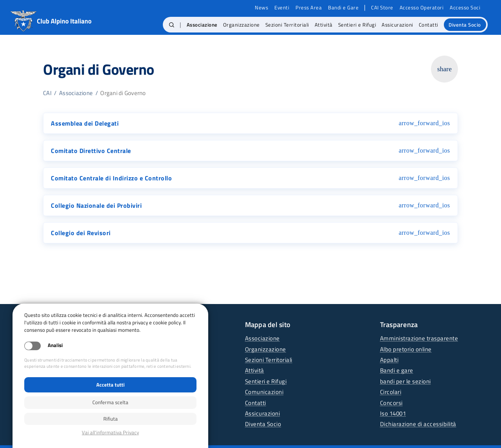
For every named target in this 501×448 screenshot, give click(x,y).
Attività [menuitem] (324, 25)
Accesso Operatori (422, 8)
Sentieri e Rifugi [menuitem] (357, 25)
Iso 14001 (393, 413)
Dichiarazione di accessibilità (418, 424)
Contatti (256, 403)
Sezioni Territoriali (269, 360)
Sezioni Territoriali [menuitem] (287, 25)
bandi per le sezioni (405, 381)
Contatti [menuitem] (429, 25)
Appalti (389, 360)
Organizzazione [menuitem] (241, 25)
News (261, 8)
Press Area (309, 8)
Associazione (76, 93)
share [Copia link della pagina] (444, 69)
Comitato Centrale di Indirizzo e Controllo (111, 178)
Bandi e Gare (343, 8)
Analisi (55, 345)
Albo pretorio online (406, 349)
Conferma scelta (110, 402)
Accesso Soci (465, 8)
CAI (47, 93)
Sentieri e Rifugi (266, 381)
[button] (172, 25)
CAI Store (382, 8)
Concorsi (391, 403)
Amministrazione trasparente (419, 338)
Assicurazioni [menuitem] (397, 25)
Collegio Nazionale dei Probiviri (96, 205)
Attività (255, 370)
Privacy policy (110, 433)
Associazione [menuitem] (202, 25)
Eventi (282, 8)
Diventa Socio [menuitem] (465, 25)
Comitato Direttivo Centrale (91, 151)
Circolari (391, 392)
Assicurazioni (263, 413)
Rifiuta (111, 419)
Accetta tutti (110, 385)
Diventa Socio (263, 424)
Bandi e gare (397, 370)
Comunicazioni (264, 392)
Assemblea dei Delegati (85, 123)
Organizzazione (266, 349)
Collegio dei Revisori (81, 233)
